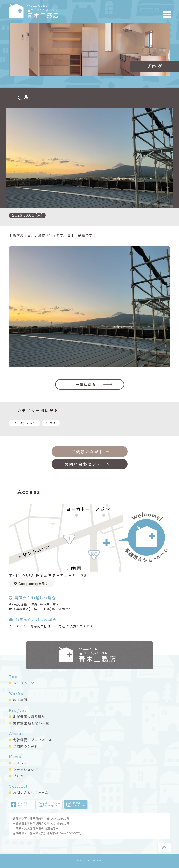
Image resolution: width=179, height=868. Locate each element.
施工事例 (20, 700)
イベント (20, 763)
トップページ (24, 683)
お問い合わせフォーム (31, 792)
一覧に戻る (86, 384)
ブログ (51, 423)
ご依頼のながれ (25, 746)
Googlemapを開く (31, 583)
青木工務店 (60, 11)
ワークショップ (25, 423)
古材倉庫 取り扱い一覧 (31, 723)
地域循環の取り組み (29, 716)
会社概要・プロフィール (32, 740)
